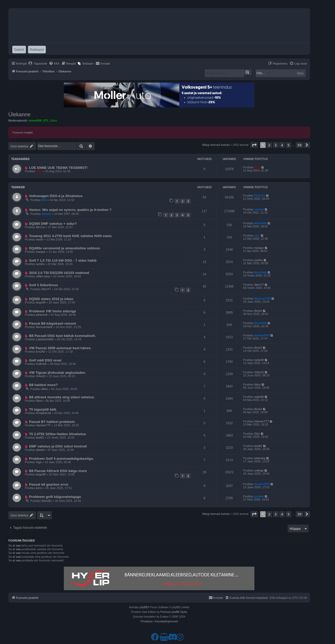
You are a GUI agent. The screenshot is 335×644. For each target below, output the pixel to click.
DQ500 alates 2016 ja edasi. (52, 299)
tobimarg (260, 458)
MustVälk (260, 223)
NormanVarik (44, 327)
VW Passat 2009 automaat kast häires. (60, 348)
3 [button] (276, 145)
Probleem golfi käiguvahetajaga (55, 497)
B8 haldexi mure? (43, 385)
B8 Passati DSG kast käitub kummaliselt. (62, 336)
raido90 (259, 360)
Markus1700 (262, 298)
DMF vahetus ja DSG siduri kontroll (58, 446)
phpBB (143, 607)
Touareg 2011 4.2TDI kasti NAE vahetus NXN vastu (70, 236)
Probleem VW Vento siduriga (53, 311)
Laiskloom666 (45, 339)
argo (39, 171)
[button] (254, 145)
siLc (257, 235)
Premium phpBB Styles (174, 612)
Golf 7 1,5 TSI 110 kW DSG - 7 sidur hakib (63, 260)
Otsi (300, 73)
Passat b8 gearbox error (49, 484)
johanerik (42, 315)
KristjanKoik (43, 413)
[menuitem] (38, 64)
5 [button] (289, 145)
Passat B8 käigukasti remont (53, 323)
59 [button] (300, 145)
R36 (44, 200)
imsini (40, 239)
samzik (46, 214)
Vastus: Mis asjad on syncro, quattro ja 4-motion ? (70, 210)
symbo (40, 264)
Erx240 (40, 352)
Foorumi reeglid (23, 133)
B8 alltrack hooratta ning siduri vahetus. (62, 397)
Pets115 (260, 195)
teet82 (40, 438)
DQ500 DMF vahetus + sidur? (53, 224)
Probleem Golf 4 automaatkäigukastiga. (61, 459)
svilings (259, 470)
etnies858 (35, 120)
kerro (39, 488)
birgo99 (41, 302)
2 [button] (269, 145)
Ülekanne (19, 114)
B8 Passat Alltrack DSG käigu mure (58, 471)
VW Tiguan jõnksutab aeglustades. (57, 373)
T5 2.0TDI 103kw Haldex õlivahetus (58, 434)
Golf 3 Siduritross (44, 285)
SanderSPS (262, 335)
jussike (259, 496)
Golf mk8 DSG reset (45, 360)
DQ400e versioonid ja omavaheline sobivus (65, 248)
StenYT (46, 289)
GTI (46, 120)
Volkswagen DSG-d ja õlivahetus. (56, 196)
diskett (40, 450)
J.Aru (53, 120)
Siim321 (47, 501)
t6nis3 (258, 311)
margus (41, 252)
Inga (39, 462)
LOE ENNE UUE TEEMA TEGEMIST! (58, 168)
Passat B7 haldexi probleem (52, 422)
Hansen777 (43, 425)
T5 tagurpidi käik (43, 409)
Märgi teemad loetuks (216, 145)
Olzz (257, 434)
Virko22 (41, 376)
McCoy (40, 227)
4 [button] (282, 145)
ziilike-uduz (43, 276)
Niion (45, 389)
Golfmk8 (41, 364)
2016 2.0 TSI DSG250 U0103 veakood (59, 273)
